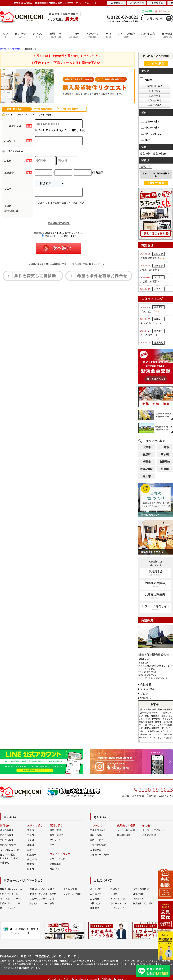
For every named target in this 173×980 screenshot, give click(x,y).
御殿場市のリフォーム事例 (43, 894)
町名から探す (7, 835)
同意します (49, 238)
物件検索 (117, 3)
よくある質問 (70, 889)
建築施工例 (55, 864)
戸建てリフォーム (9, 894)
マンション (92, 35)
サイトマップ (117, 908)
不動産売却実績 (98, 845)
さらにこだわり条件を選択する (156, 175)
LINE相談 (149, 11)
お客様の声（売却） (100, 854)
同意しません (69, 238)
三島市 (165, 447)
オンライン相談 (118, 898)
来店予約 (4, 862)
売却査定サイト (98, 830)
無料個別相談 (124, 835)
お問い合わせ (155, 19)
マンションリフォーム (11, 898)
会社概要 (167, 35)
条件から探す (7, 830)
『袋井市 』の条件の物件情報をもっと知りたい (76, 209)
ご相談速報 (96, 850)
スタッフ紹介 (126, 35)
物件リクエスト (118, 903)
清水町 (165, 454)
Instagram (138, 898)
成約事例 (54, 869)
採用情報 (146, 698)
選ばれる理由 (97, 835)
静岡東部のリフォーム (11, 889)
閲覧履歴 (157, 3)
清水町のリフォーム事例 (42, 903)
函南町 (165, 469)
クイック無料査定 (126, 830)
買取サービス (97, 840)
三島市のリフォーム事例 (42, 898)
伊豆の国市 (147, 469)
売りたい (38, 35)
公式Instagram (165, 11)
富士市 (147, 476)
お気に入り (137, 3)
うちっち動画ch (141, 889)
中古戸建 (73, 35)
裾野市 (147, 462)
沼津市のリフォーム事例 (42, 889)
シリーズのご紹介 (59, 859)
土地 (109, 35)
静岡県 (146, 80)
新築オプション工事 (10, 903)
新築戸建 (56, 35)
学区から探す (7, 840)
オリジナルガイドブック (155, 830)
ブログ (144, 693)
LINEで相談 (139, 894)
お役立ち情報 (149, 835)
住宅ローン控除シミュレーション (9, 856)
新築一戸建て (56, 830)
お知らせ (115, 889)
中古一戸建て (56, 835)
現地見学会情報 (8, 845)
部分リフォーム (8, 908)
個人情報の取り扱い (143, 903)
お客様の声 (148, 35)
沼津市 (147, 447)
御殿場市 (165, 462)
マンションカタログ (10, 850)
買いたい (20, 35)
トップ (4, 35)
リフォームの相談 (72, 894)
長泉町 (147, 454)
